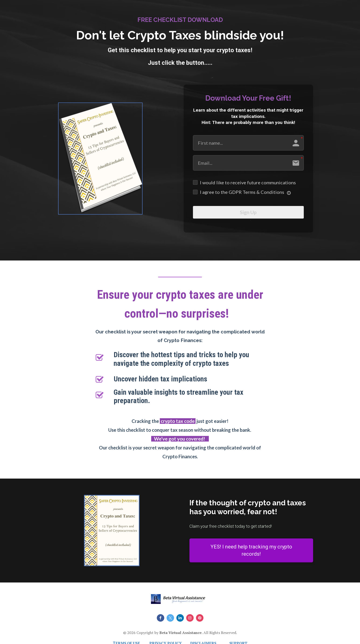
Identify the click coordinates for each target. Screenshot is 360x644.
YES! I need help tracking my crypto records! (251, 554)
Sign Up (248, 214)
